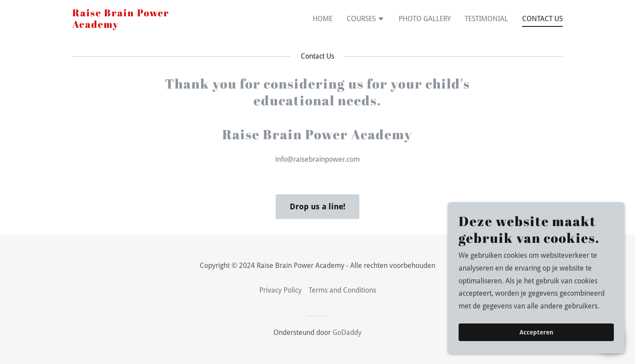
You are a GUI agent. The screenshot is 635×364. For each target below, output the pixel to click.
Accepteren (536, 332)
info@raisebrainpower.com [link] (317, 159)
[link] (121, 25)
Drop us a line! (317, 206)
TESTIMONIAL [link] (486, 19)
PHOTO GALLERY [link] (425, 19)
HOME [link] (323, 19)
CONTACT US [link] (542, 19)
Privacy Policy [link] (280, 290)
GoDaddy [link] (347, 332)
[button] (366, 20)
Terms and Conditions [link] (342, 290)
